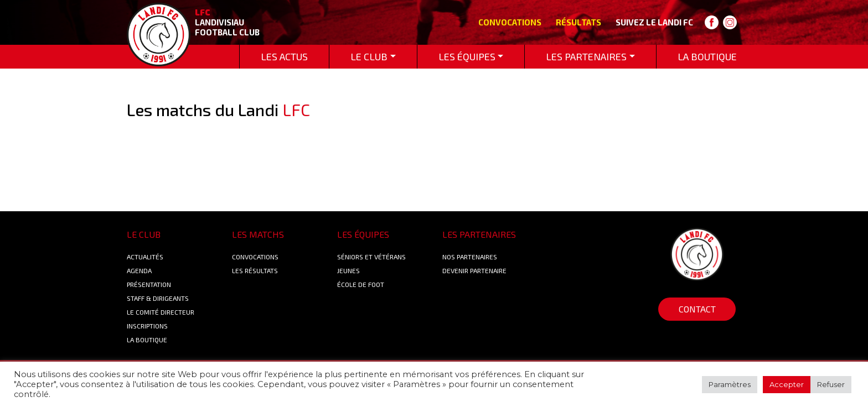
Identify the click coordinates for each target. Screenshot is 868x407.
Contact (697, 309)
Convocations (510, 22)
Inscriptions (147, 326)
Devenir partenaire (474, 270)
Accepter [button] (787, 384)
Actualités (145, 257)
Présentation (149, 284)
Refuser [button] (831, 384)
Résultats (578, 22)
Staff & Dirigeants (158, 298)
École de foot (361, 284)
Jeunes (348, 270)
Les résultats (255, 270)
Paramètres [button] (730, 384)
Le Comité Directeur (161, 312)
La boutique (147, 340)
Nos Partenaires (470, 257)
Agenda (139, 270)
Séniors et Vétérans (371, 257)
